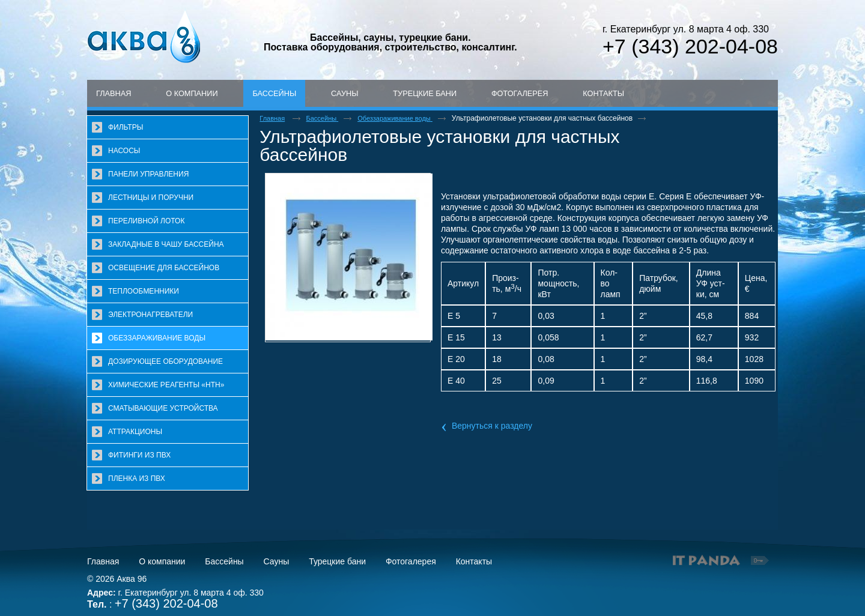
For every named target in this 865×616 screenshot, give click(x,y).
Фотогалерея (411, 561)
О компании (162, 561)
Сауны (277, 561)
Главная (103, 561)
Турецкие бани (337, 561)
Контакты (474, 561)
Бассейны (274, 93)
